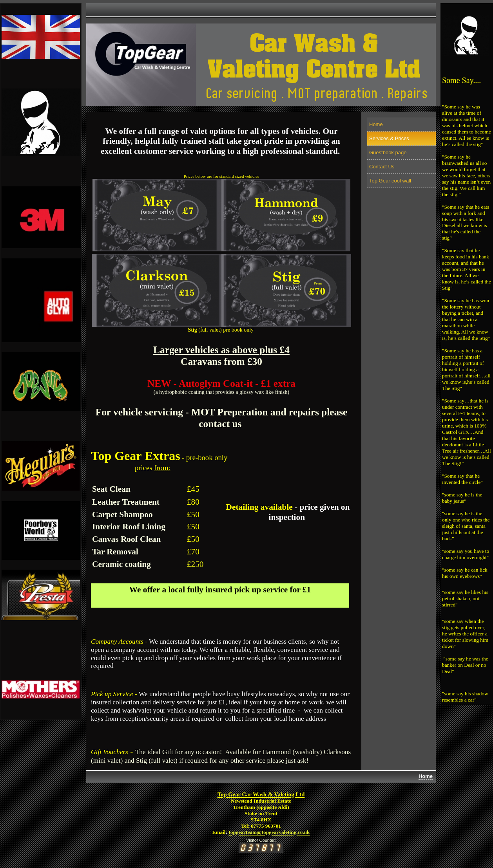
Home (376, 124)
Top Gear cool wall (390, 181)
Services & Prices (389, 138)
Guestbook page (388, 152)
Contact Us (382, 167)
